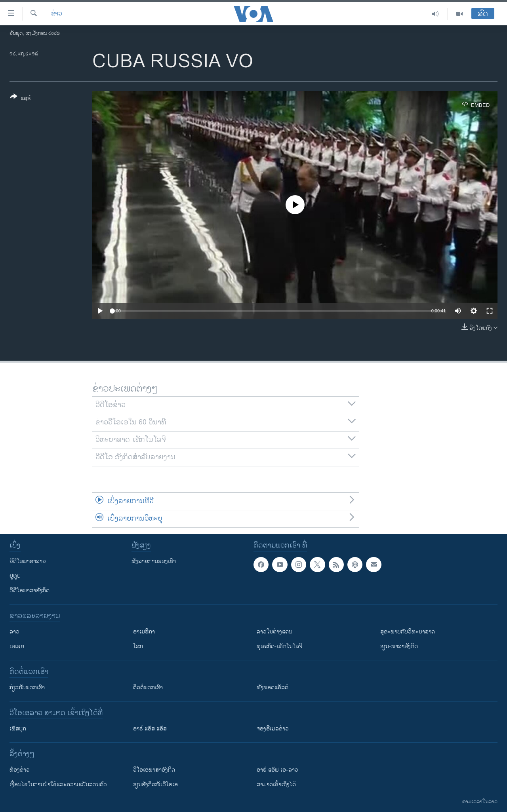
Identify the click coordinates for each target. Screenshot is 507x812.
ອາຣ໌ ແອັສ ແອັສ (150, 729)
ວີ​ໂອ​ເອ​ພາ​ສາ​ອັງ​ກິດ (154, 770)
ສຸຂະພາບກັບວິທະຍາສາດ (408, 632)
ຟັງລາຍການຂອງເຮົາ (154, 561)
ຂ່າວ (57, 14)
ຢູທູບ (15, 576)
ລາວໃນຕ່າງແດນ (274, 632)
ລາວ (14, 632)
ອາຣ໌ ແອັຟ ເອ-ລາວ (277, 770)
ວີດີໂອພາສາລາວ (28, 561)
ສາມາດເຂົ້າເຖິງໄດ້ (276, 784)
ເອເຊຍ (17, 646)
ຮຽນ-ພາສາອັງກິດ (399, 646)
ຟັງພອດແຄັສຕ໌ (273, 687)
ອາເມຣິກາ (144, 632)
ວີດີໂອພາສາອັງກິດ (30, 590)
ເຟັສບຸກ (18, 729)
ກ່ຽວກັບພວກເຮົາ (27, 687)
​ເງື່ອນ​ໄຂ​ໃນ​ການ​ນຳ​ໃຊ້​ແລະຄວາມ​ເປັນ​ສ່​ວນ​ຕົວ (58, 784)
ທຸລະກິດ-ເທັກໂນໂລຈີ (279, 646)
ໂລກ (138, 646)
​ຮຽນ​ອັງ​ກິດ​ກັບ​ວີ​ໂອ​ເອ (155, 784)
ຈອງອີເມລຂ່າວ (273, 729)
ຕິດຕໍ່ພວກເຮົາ (148, 687)
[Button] (20, 99)
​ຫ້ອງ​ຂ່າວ (20, 770)
